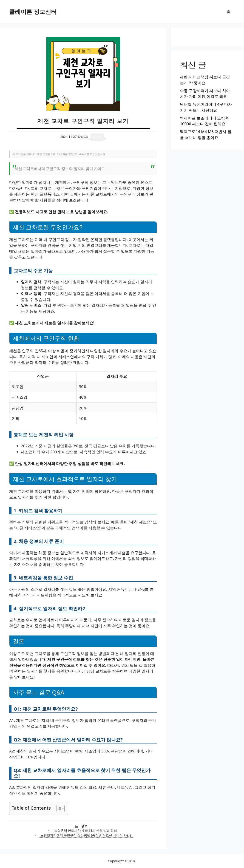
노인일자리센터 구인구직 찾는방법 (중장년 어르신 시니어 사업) (86, 835)
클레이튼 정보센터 (33, 11)
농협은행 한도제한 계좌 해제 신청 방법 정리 (86, 830)
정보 (84, 826)
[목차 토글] (58, 808)
